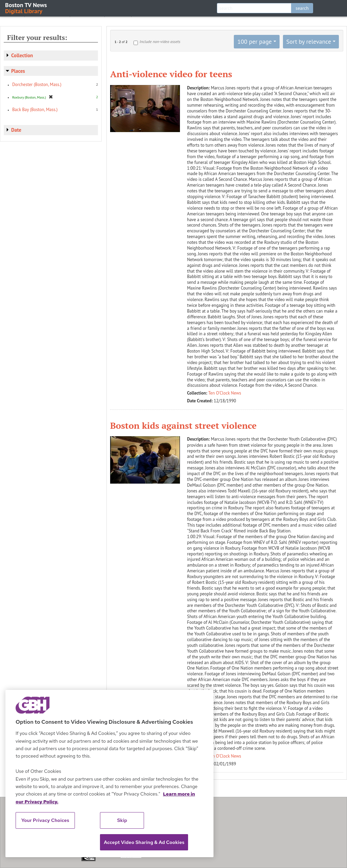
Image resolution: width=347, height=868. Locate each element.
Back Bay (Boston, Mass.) (35, 110)
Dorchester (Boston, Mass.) (37, 84)
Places (18, 71)
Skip (122, 820)
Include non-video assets (160, 41)
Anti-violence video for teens (171, 74)
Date (16, 130)
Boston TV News (26, 8)
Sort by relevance (309, 41)
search (302, 8)
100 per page (254, 41)
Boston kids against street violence (183, 425)
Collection (22, 55)
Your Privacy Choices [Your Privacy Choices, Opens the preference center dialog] (45, 820)
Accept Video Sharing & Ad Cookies (144, 842)
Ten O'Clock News (225, 393)
